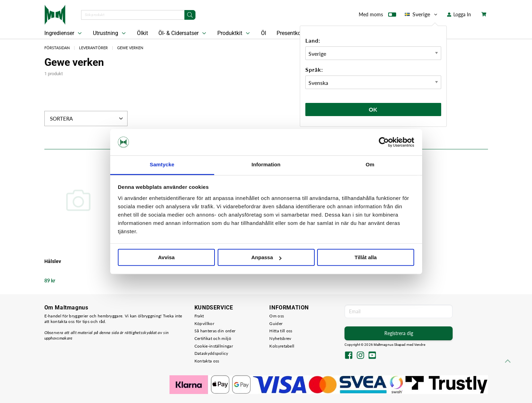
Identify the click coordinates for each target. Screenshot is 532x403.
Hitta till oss (281, 331)
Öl (264, 33)
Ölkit (142, 33)
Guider (276, 323)
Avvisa (166, 258)
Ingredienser (64, 33)
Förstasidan (57, 48)
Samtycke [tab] (162, 165)
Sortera (87, 119)
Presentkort (290, 33)
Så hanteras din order (215, 331)
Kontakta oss (207, 361)
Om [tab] (370, 165)
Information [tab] (266, 165)
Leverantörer (93, 48)
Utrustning (110, 33)
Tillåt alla (366, 258)
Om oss (277, 316)
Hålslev (53, 261)
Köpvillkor (204, 323)
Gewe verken (130, 48)
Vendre (420, 345)
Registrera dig (399, 333)
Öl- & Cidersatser (183, 33)
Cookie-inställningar (214, 346)
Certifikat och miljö (213, 338)
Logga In (459, 14)
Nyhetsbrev (280, 338)
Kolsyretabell (282, 346)
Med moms (377, 16)
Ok (373, 109)
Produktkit (234, 33)
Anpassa (266, 258)
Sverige (422, 14)
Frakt (199, 316)
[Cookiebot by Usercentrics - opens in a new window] (384, 142)
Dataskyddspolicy (211, 353)
